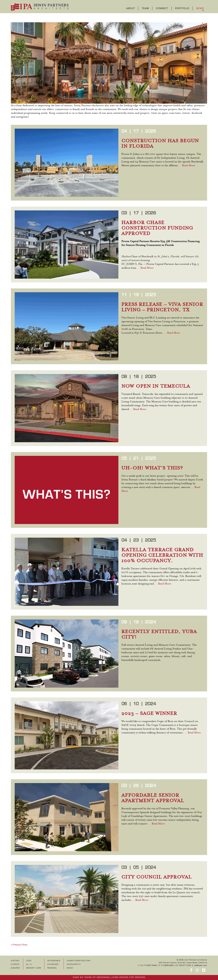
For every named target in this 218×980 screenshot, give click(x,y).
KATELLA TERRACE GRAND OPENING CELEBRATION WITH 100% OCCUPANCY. (162, 556)
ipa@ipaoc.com (201, 965)
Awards (15, 968)
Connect (162, 9)
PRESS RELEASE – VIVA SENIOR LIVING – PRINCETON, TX (162, 307)
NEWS (70, 968)
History (15, 961)
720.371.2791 (185, 965)
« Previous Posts (19, 945)
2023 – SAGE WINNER (149, 714)
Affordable (54, 961)
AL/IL (29, 964)
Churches (53, 964)
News (200, 9)
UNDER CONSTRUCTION (79, 961)
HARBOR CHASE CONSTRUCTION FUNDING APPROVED (157, 228)
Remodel (52, 968)
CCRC (29, 961)
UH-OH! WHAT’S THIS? (152, 468)
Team (145, 9)
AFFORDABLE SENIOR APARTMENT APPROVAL (153, 798)
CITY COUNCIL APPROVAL (157, 877)
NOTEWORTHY (74, 964)
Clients (15, 964)
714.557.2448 (150, 965)
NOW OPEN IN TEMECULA (156, 386)
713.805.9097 (167, 965)
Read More (189, 166)
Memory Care (34, 968)
